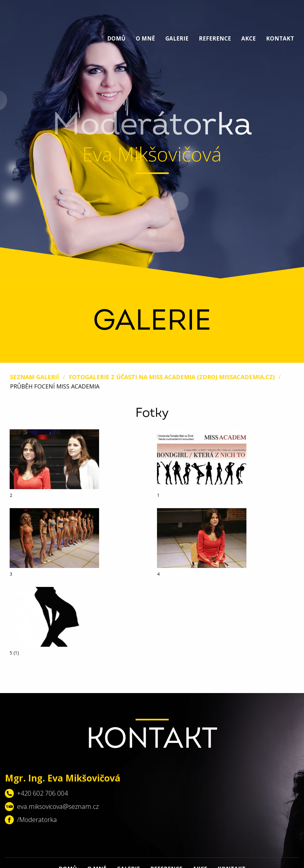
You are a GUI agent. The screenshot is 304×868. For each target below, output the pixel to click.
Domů (116, 38)
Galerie (177, 38)
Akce (249, 38)
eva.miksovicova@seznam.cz (58, 806)
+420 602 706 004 (42, 793)
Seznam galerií (34, 377)
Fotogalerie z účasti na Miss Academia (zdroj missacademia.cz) (172, 377)
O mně (145, 38)
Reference (215, 38)
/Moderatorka (37, 820)
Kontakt (280, 38)
